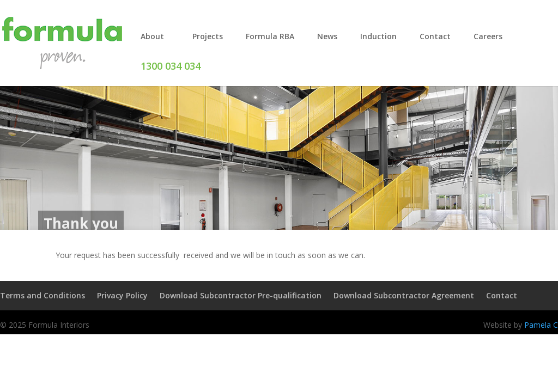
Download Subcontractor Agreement (404, 295)
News (327, 36)
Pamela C (541, 325)
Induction (378, 36)
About (152, 36)
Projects (208, 36)
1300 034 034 (171, 66)
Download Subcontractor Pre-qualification (241, 295)
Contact (435, 36)
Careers (488, 36)
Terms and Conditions (43, 295)
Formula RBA (270, 36)
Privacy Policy (122, 295)
